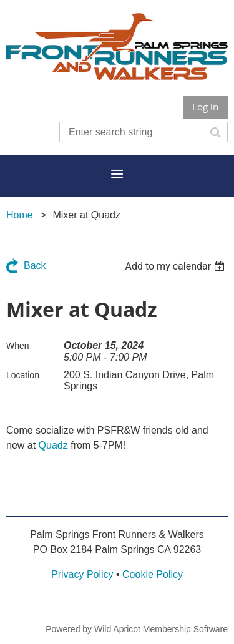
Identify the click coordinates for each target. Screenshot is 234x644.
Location (23, 375)
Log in (205, 107)
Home (20, 215)
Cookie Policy (153, 574)
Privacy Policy (82, 574)
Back (35, 266)
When (18, 346)
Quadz (53, 445)
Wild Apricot (117, 629)
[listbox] (176, 266)
